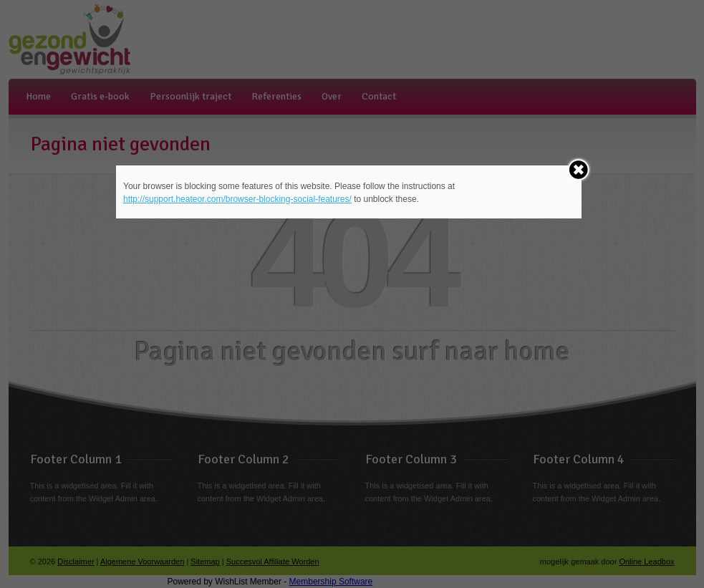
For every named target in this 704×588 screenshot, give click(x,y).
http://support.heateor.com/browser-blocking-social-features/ (237, 199)
